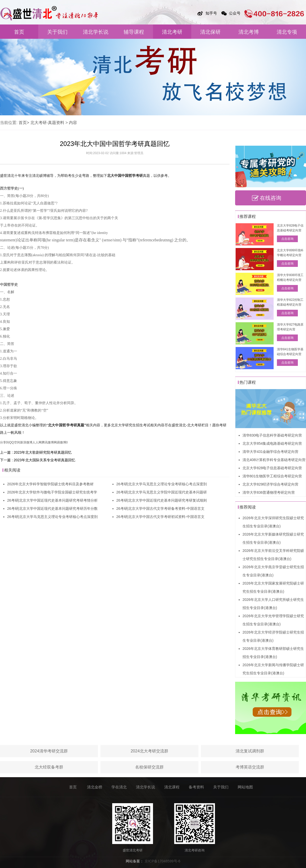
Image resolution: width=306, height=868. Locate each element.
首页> (24, 123)
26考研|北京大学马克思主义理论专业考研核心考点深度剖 (52, 517)
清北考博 (249, 32)
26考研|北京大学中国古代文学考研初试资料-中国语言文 (160, 517)
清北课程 (172, 787)
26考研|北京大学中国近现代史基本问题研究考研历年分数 (52, 509)
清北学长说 (96, 32)
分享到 (5, 442)
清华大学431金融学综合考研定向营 (270, 452)
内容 (73, 123)
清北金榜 (95, 787)
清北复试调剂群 (250, 751)
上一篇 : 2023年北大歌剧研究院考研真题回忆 (36, 452)
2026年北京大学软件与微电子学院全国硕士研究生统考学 (52, 492)
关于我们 (57, 32)
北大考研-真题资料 (47, 123)
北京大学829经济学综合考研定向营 (270, 484)
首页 (19, 32)
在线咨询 (271, 198)
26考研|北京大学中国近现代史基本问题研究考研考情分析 (52, 500)
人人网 (37, 442)
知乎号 (211, 13)
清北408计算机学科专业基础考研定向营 (274, 460)
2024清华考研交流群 (49, 751)
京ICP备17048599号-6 (162, 861)
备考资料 (196, 787)
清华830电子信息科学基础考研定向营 (272, 435)
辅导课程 (134, 32)
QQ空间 (15, 442)
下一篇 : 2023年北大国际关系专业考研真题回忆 (38, 460)
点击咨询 (287, 239)
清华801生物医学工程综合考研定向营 (272, 476)
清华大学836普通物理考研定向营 (269, 492)
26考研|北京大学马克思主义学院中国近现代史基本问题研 (162, 492)
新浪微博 (26, 442)
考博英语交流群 (250, 767)
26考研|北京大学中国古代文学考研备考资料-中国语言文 (160, 509)
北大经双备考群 (49, 767)
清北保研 (210, 32)
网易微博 (60, 442)
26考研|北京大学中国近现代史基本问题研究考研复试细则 (162, 500)
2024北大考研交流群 (149, 751)
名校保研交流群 (149, 767)
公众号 (235, 13)
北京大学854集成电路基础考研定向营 (272, 443)
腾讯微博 (48, 442)
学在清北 (119, 787)
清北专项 (287, 32)
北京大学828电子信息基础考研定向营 (272, 468)
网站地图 (245, 787)
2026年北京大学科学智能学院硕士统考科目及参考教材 (50, 484)
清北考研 (172, 32)
